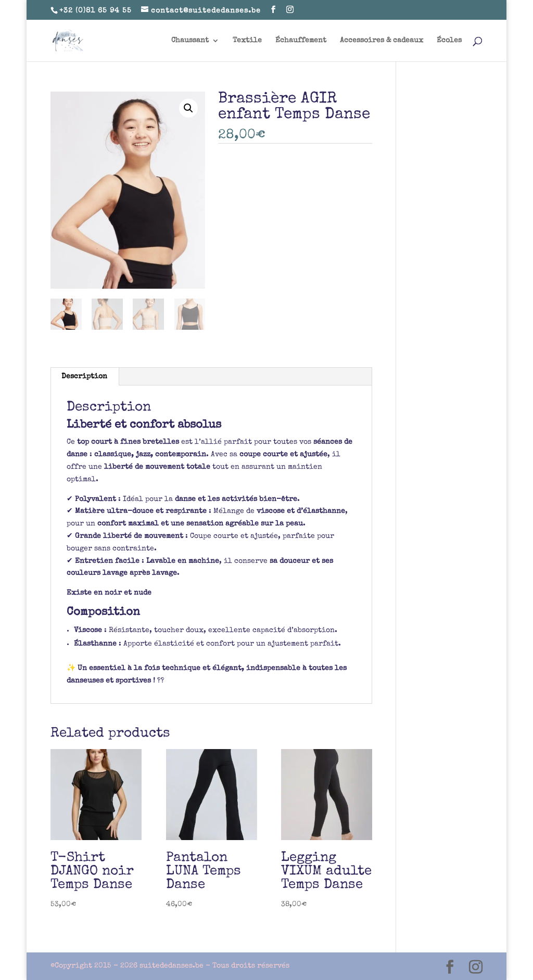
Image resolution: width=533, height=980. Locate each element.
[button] (188, 108)
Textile (247, 41)
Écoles (449, 41)
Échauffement (301, 41)
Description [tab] (84, 377)
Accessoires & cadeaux (382, 41)
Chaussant (190, 41)
